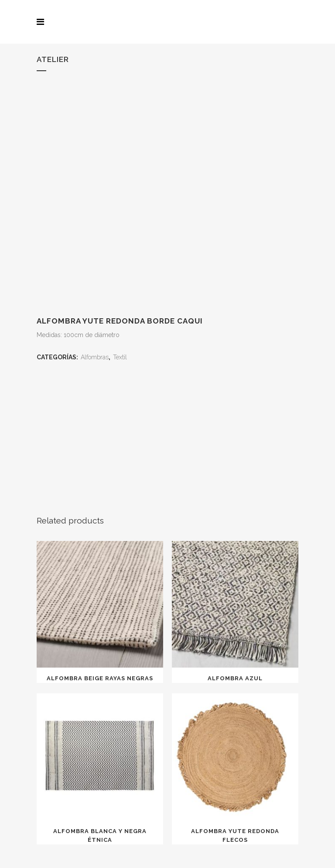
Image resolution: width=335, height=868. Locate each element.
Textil (120, 357)
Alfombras (95, 357)
